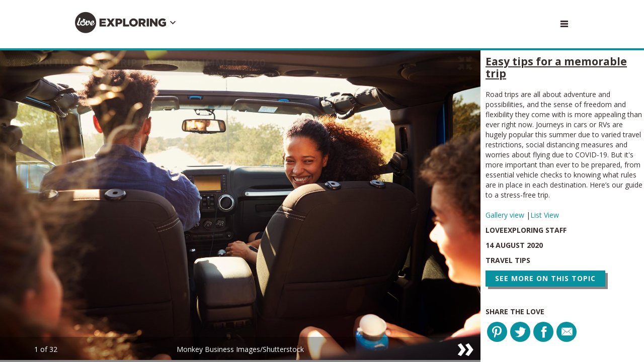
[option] (240, 206)
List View (545, 215)
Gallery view (506, 215)
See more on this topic (545, 278)
